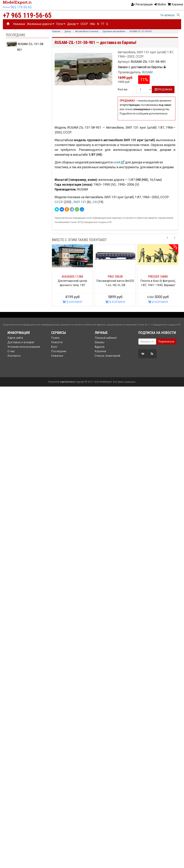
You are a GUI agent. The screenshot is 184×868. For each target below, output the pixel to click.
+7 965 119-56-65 (27, 15)
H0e (92, 24)
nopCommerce (67, 382)
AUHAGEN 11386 (72, 277)
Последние (59, 351)
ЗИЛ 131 (80, 202)
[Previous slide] (167, 240)
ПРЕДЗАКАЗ (163, 90)
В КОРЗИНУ (73, 302)
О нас (11, 351)
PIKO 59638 (115, 277)
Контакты (14, 356)
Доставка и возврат (21, 342)
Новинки (19, 24)
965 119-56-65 (21, 7)
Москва (6, 7)
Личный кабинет (106, 338)
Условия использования (24, 347)
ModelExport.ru (18, 2)
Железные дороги (41, 24)
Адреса (100, 347)
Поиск (55, 338)
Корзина (100, 351)
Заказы (100, 342)
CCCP (84, 24)
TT (103, 24)
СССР (59, 202)
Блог (54, 347)
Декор (73, 24)
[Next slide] (175, 240)
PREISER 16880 (158, 277)
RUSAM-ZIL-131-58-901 (25, 46)
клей (119, 162)
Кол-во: (123, 89)
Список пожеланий (107, 356)
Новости (57, 342)
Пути (61, 24)
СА (95, 202)
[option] (72, 275)
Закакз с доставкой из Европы (142, 67)
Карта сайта (15, 338)
